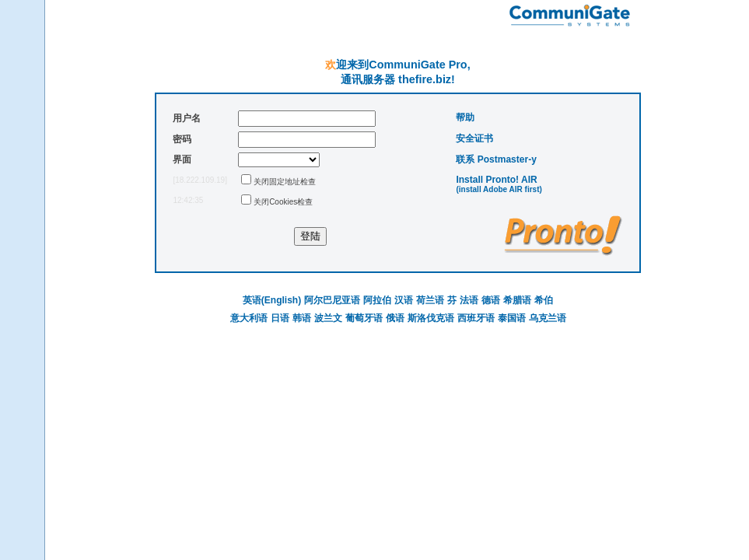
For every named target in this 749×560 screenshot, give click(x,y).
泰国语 (512, 318)
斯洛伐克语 (431, 318)
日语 (280, 318)
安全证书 (474, 138)
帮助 (465, 117)
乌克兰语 (548, 318)
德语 (491, 300)
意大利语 (249, 318)
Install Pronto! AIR (496, 180)
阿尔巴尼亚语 (332, 300)
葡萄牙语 (364, 318)
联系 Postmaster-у (496, 159)
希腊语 (517, 300)
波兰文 (328, 318)
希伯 (544, 300)
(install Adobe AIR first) (499, 189)
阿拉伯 (377, 300)
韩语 (302, 318)
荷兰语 (430, 300)
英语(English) (272, 300)
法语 (469, 300)
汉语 (404, 300)
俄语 (395, 318)
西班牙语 (476, 318)
